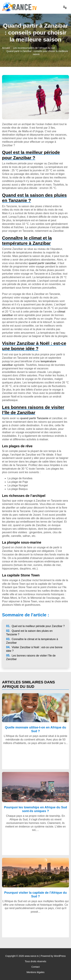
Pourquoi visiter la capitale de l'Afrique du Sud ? (35, 894)
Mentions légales (35, 972)
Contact (35, 967)
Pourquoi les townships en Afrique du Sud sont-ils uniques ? (35, 809)
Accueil (6, 48)
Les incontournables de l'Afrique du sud (34, 48)
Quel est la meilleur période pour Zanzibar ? (35, 626)
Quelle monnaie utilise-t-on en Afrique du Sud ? (35, 729)
